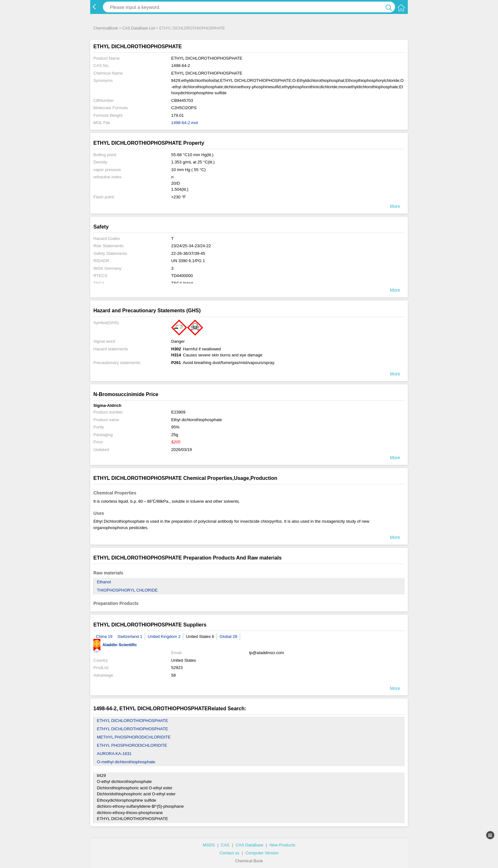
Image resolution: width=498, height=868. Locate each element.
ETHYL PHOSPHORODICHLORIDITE (132, 745)
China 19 (104, 636)
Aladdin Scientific (115, 645)
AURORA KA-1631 (114, 754)
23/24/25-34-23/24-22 (191, 246)
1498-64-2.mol (185, 123)
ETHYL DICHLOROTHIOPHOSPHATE (132, 721)
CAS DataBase (249, 845)
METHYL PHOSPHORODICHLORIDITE (134, 737)
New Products (282, 845)
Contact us (229, 853)
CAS (225, 845)
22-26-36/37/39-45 (188, 253)
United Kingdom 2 (164, 636)
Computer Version (262, 853)
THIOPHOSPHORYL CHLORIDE (127, 590)
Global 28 (228, 636)
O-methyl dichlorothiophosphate (126, 762)
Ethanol (104, 582)
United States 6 (200, 636)
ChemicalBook (106, 28)
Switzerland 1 (130, 636)
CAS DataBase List (139, 28)
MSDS (209, 845)
